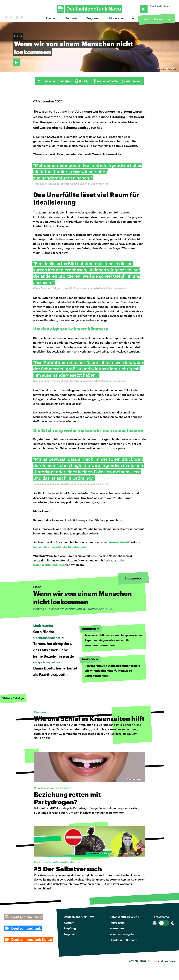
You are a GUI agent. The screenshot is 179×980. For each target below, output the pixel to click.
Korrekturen (118, 928)
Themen (51, 18)
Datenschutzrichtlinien (49, 565)
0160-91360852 (119, 542)
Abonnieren (132, 81)
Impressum (117, 922)
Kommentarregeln (122, 934)
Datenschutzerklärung (124, 917)
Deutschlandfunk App (54, 81)
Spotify (82, 81)
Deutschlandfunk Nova (79, 917)
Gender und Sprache (123, 940)
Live (145, 19)
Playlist (158, 19)
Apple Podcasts (105, 81)
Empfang (70, 928)
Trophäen (70, 934)
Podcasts (71, 18)
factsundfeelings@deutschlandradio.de (60, 547)
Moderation (117, 18)
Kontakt (69, 922)
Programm (93, 18)
